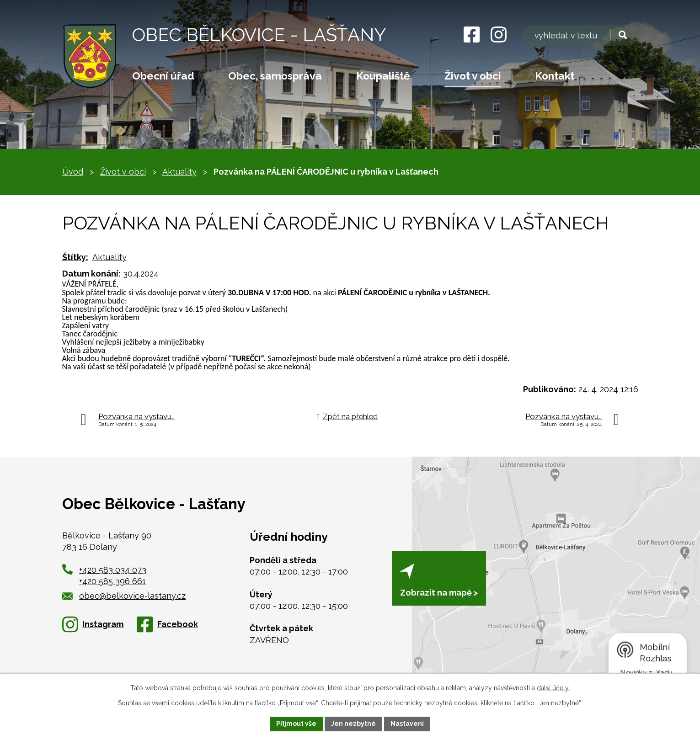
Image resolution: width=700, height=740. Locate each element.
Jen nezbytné (353, 724)
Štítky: (75, 257)
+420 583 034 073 (113, 570)
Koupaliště (383, 76)
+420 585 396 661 (112, 581)
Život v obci (473, 76)
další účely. (553, 688)
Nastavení (407, 724)
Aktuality (179, 172)
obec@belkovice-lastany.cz (124, 596)
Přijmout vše (296, 724)
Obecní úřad (163, 76)
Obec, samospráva (275, 76)
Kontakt (555, 76)
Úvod (73, 172)
